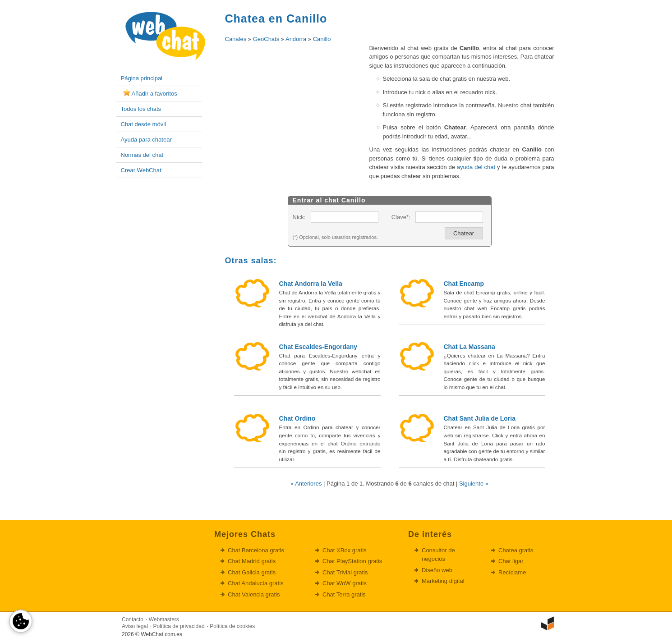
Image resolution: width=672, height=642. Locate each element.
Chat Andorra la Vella (311, 284)
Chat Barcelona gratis (256, 550)
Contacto (133, 619)
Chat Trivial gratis (345, 572)
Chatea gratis (516, 550)
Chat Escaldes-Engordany (318, 347)
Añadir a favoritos (154, 94)
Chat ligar (511, 561)
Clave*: (401, 217)
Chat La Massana (469, 347)
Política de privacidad (179, 626)
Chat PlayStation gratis (352, 561)
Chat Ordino (297, 418)
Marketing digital (443, 581)
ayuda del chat (476, 167)
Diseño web (437, 570)
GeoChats (266, 39)
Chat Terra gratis (344, 594)
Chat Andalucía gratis (256, 583)
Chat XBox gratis (345, 550)
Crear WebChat (141, 170)
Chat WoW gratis (345, 583)
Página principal (142, 78)
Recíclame (512, 572)
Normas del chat (142, 155)
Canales (236, 39)
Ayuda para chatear (146, 140)
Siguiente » (474, 484)
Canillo (322, 39)
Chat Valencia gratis (254, 594)
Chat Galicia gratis (252, 572)
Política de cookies (232, 626)
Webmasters (164, 619)
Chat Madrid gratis (252, 561)
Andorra (296, 39)
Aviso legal (135, 626)
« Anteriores (306, 484)
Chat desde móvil (143, 124)
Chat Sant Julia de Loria (480, 418)
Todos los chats (141, 109)
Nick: (299, 217)
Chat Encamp (464, 284)
